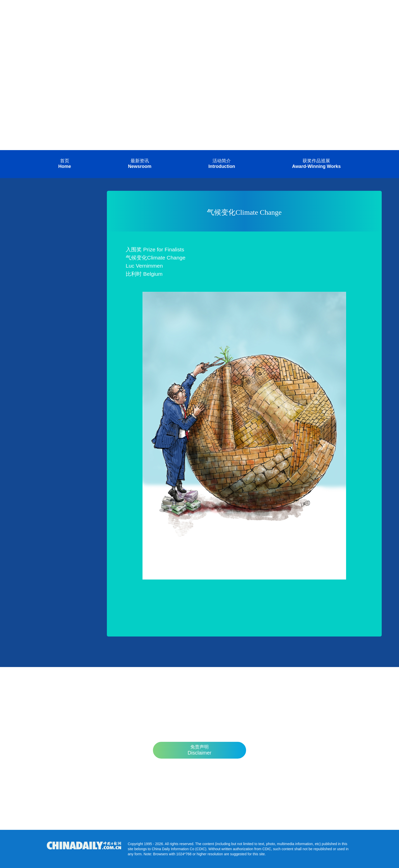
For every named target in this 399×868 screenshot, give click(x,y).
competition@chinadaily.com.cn (199, 810)
